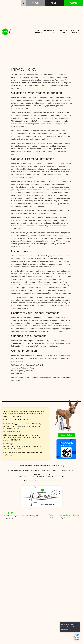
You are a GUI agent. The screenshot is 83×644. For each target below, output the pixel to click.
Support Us (41, 33)
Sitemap (76, 515)
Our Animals (48, 30)
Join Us (75, 30)
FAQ (54, 33)
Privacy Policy (66, 515)
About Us (62, 30)
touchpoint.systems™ (72, 518)
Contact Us (75, 33)
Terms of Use (54, 515)
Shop (63, 33)
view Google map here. (51, 481)
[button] (23, 3)
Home (37, 30)
